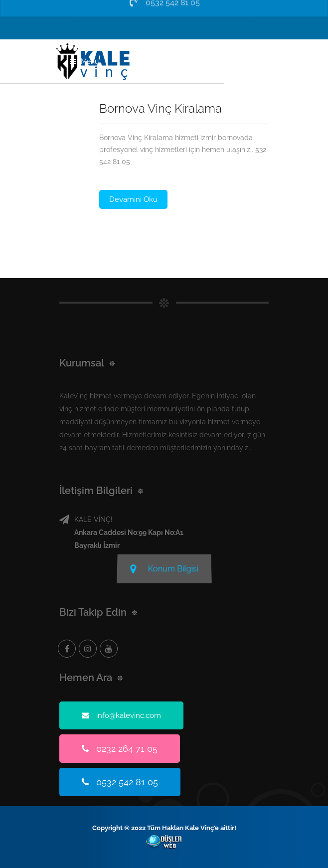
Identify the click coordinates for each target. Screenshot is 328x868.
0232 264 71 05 (120, 749)
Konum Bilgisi (164, 567)
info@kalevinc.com (121, 715)
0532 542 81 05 (120, 782)
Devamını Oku (133, 199)
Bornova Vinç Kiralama (161, 108)
